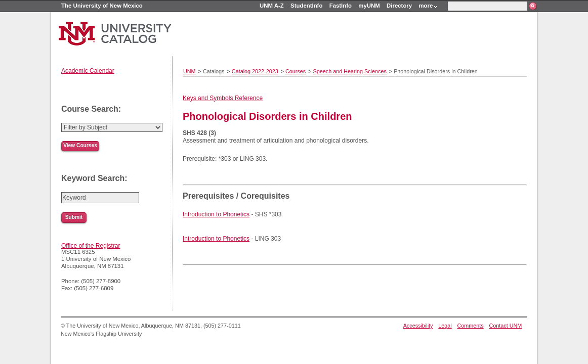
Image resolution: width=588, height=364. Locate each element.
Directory (399, 6)
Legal (445, 326)
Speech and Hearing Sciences (350, 71)
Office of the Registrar (91, 246)
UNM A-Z (272, 6)
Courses (296, 71)
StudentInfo (306, 6)
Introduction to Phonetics (216, 214)
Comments (471, 326)
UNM (190, 71)
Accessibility (418, 326)
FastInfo (341, 6)
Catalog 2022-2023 (255, 71)
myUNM (369, 6)
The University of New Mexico (102, 6)
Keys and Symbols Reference (223, 98)
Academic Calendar (88, 71)
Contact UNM (506, 326)
